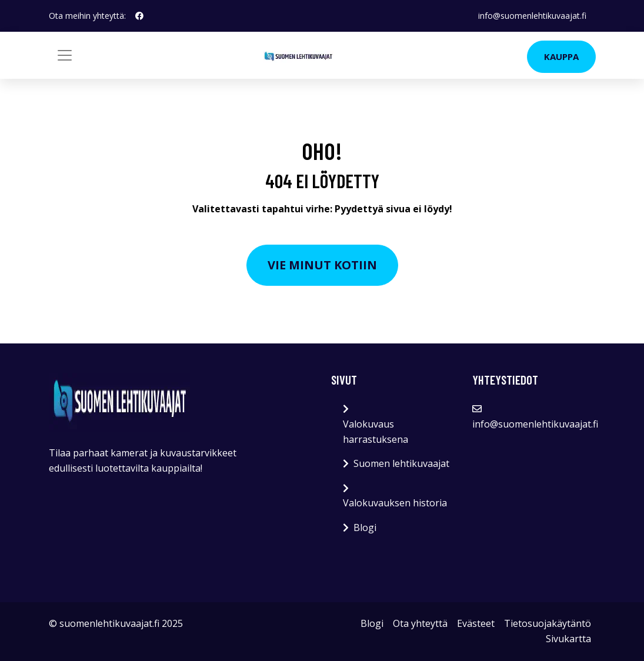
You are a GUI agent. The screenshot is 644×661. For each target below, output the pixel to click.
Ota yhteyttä (420, 623)
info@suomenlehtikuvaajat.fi (532, 16)
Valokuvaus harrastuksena (376, 432)
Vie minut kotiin (322, 265)
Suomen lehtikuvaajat (401, 463)
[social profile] (139, 16)
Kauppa (561, 56)
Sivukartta (568, 639)
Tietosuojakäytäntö (548, 623)
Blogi (365, 528)
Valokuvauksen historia (395, 503)
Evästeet (476, 623)
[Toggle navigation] (65, 55)
